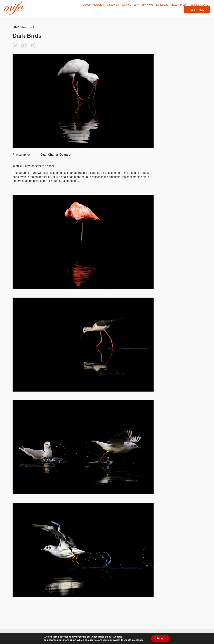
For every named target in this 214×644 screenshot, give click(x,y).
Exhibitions (162, 5)
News (174, 5)
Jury (136, 5)
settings (139, 640)
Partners (194, 5)
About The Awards (93, 5)
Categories (113, 5)
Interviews (147, 5)
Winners (126, 5)
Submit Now (197, 10)
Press (183, 5)
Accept (160, 638)
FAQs (205, 5)
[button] (15, 45)
